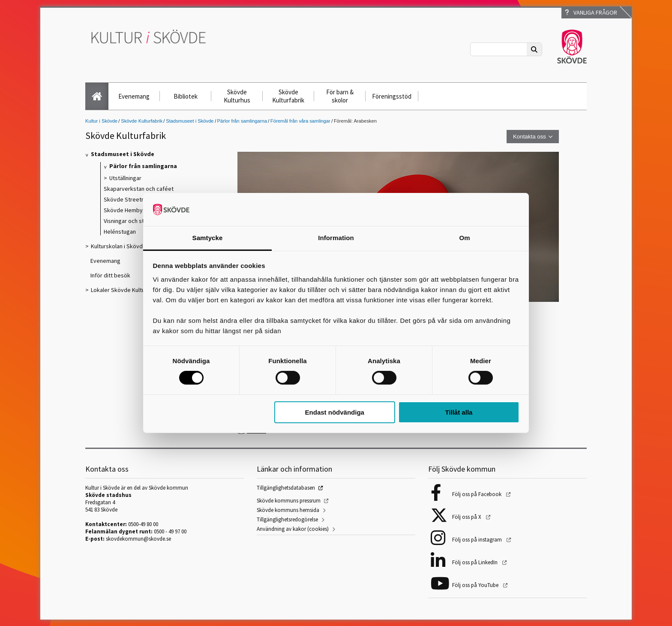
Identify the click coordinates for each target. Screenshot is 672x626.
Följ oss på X (467, 517)
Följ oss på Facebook (477, 494)
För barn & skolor (340, 96)
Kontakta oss (529, 137)
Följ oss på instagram (478, 540)
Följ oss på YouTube (476, 585)
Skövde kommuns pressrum (289, 501)
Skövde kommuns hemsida (288, 510)
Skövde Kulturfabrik (288, 96)
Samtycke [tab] (208, 238)
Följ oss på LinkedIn (475, 562)
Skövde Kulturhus (237, 96)
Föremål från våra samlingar (300, 121)
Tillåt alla (459, 412)
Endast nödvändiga (335, 412)
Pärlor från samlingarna (242, 121)
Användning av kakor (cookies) (293, 529)
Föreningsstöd (392, 96)
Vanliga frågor (591, 12)
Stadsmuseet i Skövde (190, 121)
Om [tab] (464, 238)
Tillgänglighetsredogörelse (287, 519)
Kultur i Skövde (101, 121)
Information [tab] (336, 238)
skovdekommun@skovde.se (138, 539)
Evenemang (134, 96)
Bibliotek (186, 96)
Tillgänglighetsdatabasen (286, 488)
